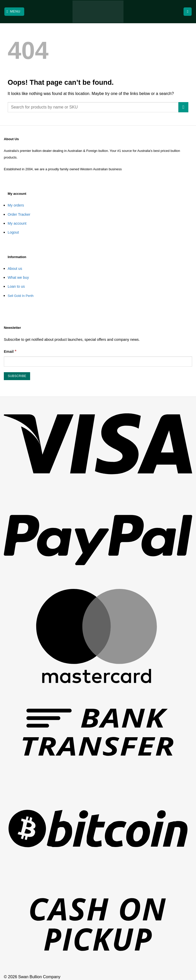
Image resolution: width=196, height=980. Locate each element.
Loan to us (16, 286)
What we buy (18, 277)
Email (10, 351)
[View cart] (188, 12)
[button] (14, 12)
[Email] (98, 361)
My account (17, 223)
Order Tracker (19, 214)
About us (15, 269)
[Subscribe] (17, 376)
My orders (16, 205)
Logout (13, 232)
